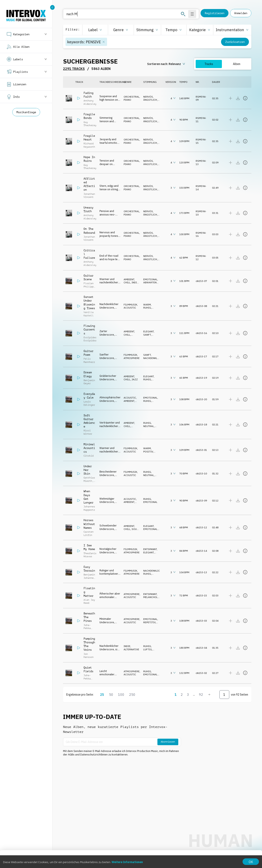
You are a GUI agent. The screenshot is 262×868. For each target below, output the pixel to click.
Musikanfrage (26, 112)
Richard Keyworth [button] (89, 145)
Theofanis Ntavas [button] (90, 555)
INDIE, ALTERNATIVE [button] (131, 284)
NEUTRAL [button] (149, 426)
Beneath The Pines (89, 617)
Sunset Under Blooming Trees (89, 302)
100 (121, 695)
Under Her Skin (88, 470)
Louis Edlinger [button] (89, 403)
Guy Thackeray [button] (90, 124)
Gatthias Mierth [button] (89, 479)
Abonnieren (168, 742)
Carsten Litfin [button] (89, 533)
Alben (237, 64)
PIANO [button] (127, 100)
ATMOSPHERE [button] (132, 358)
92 (201, 695)
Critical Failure (89, 254)
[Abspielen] (79, 98)
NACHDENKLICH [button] (152, 358)
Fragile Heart (89, 138)
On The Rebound (89, 231)
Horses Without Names (89, 524)
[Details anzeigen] (245, 98)
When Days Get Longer (88, 497)
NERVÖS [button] (148, 97)
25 (102, 695)
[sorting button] (167, 64)
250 (132, 695)
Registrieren (215, 13)
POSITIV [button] (148, 452)
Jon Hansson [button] (89, 656)
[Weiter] (209, 695)
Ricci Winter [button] (88, 432)
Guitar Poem (88, 353)
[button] (95, 30)
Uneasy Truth (88, 209)
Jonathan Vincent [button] (89, 196)
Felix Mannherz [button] (89, 360)
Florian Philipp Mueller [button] (89, 286)
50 (111, 695)
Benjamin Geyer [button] (89, 382)
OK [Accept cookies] (251, 862)
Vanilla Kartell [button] (89, 314)
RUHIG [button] (147, 308)
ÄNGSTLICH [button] (150, 100)
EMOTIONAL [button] (150, 279)
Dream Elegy (88, 374)
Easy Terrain (89, 569)
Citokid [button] (89, 456)
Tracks (209, 64)
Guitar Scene (88, 277)
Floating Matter (89, 592)
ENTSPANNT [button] (150, 549)
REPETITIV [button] (149, 622)
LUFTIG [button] (148, 649)
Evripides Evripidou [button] (90, 339)
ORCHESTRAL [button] (132, 97)
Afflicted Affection (89, 184)
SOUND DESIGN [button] (132, 531)
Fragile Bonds (89, 116)
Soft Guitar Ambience (89, 421)
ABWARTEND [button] (151, 282)
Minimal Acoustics (89, 448)
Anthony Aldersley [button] (90, 102)
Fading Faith (88, 95)
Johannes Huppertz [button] (89, 508)
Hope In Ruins (89, 159)
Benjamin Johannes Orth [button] (89, 578)
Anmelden (241, 13)
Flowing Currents (89, 329)
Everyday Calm (89, 396)
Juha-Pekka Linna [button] (87, 628)
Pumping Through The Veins (89, 644)
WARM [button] (147, 305)
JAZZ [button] (135, 379)
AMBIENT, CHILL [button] (129, 281)
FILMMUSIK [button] (130, 305)
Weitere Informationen (127, 862)
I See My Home (89, 547)
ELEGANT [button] (149, 331)
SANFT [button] (147, 335)
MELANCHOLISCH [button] (153, 597)
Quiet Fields (88, 669)
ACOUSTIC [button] (130, 308)
